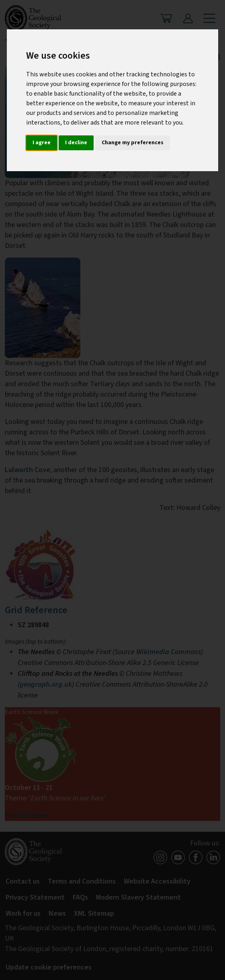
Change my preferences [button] (133, 143)
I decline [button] (76, 143)
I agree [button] (42, 143)
